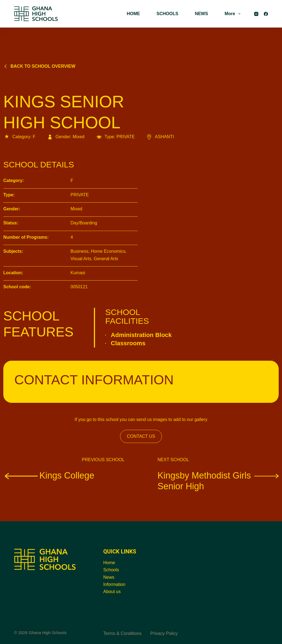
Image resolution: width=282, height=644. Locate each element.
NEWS (201, 14)
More (233, 14)
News (109, 577)
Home (109, 563)
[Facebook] (266, 14)
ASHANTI (160, 137)
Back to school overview (39, 66)
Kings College (49, 475)
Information (114, 584)
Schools (111, 570)
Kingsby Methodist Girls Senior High (218, 481)
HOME (133, 14)
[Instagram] (256, 14)
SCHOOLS (167, 14)
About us (112, 592)
